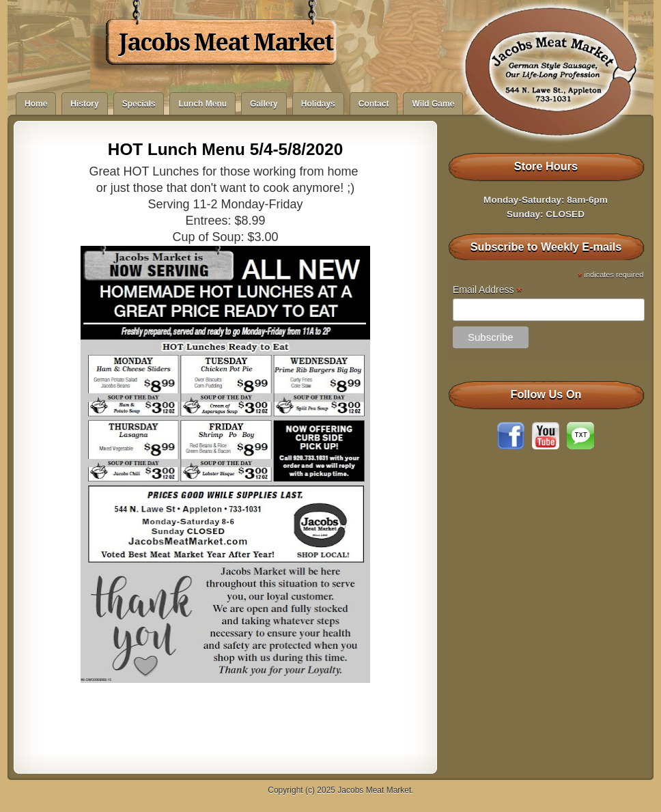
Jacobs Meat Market (226, 42)
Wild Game (433, 104)
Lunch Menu (202, 104)
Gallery (264, 104)
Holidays (318, 104)
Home (36, 104)
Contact (374, 104)
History (84, 104)
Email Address (488, 290)
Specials (139, 104)
